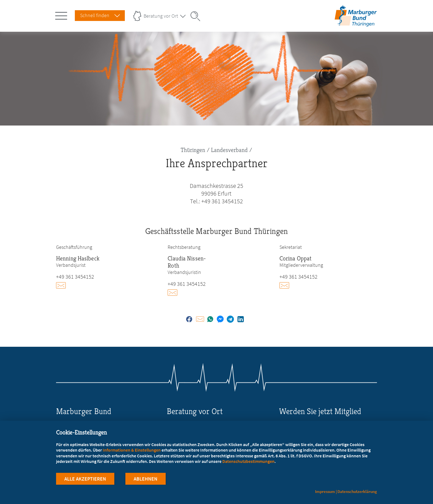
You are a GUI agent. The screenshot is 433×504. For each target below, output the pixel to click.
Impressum (325, 491)
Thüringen (193, 150)
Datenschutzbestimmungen (248, 461)
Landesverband (229, 150)
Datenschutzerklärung (357, 491)
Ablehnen (146, 479)
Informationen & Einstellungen (132, 450)
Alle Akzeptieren (85, 479)
